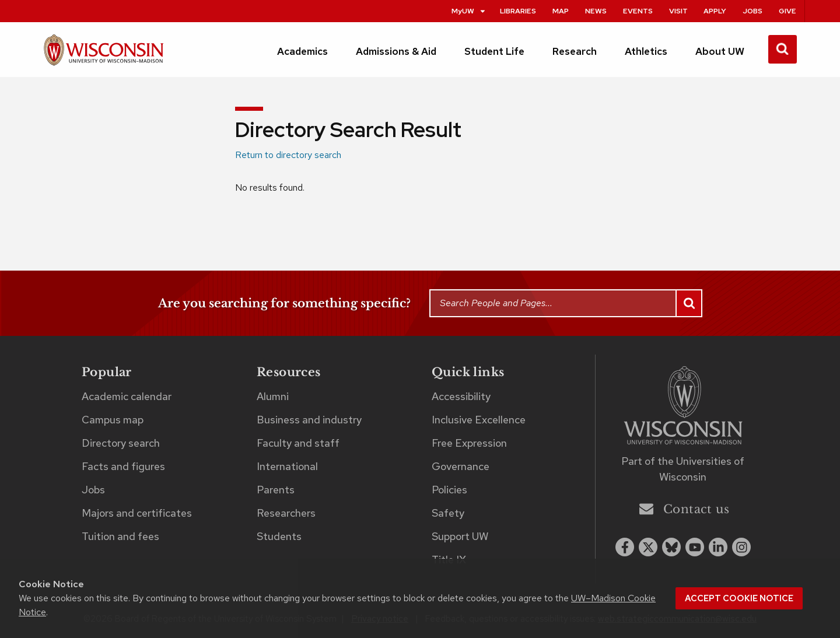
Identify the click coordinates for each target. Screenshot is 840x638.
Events (638, 11)
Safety (448, 513)
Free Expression (469, 443)
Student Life (494, 51)
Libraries (518, 11)
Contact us (684, 509)
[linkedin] (718, 547)
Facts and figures (123, 466)
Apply (715, 11)
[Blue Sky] (671, 547)
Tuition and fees (120, 536)
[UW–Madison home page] (104, 55)
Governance (461, 466)
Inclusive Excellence (479, 420)
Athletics (646, 51)
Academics (302, 51)
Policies (449, 490)
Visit (678, 11)
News (596, 11)
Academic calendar (127, 396)
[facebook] (625, 547)
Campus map (113, 420)
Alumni (273, 396)
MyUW (469, 11)
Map (561, 11)
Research (575, 51)
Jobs (752, 11)
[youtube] (695, 547)
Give (787, 11)
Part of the (683, 469)
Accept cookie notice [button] (739, 598)
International (287, 466)
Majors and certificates (137, 513)
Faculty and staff (298, 443)
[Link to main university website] (683, 407)
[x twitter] (648, 547)
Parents (276, 490)
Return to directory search (288, 155)
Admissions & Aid (396, 51)
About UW (720, 51)
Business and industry (309, 420)
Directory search (121, 443)
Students (279, 536)
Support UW (460, 536)
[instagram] (741, 547)
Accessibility (461, 396)
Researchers (286, 513)
